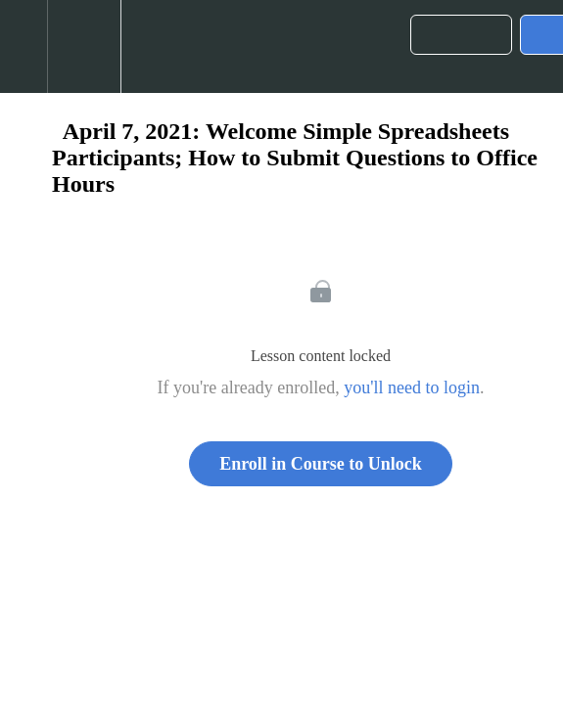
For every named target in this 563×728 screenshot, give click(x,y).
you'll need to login (412, 387)
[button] (23, 46)
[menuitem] (84, 46)
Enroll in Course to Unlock (321, 464)
